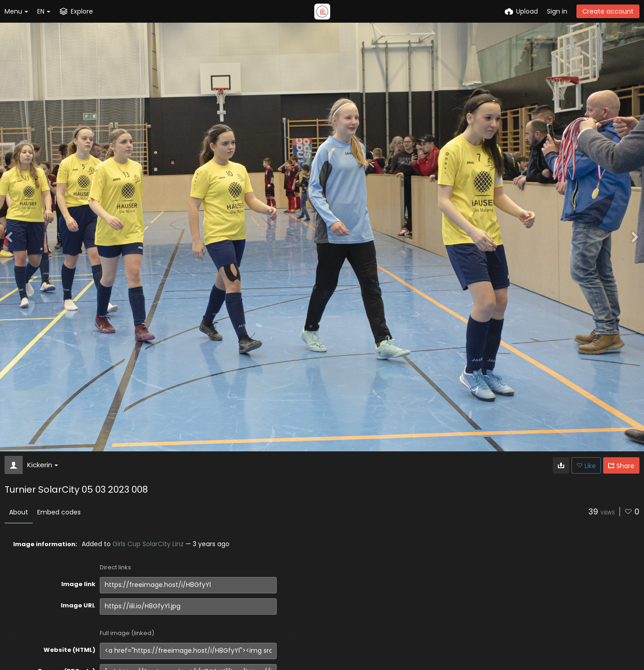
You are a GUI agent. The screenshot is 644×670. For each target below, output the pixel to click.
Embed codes (59, 512)
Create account (608, 11)
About (19, 512)
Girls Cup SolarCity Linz (148, 544)
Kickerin (43, 465)
